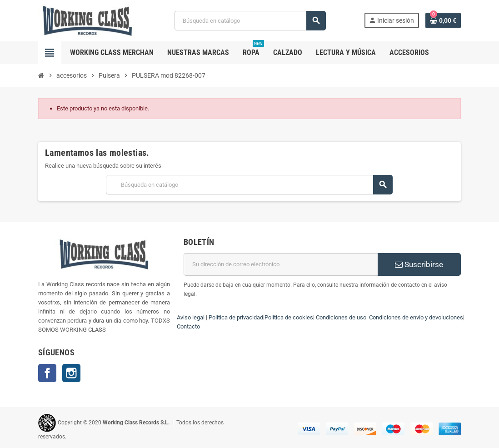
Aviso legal (191, 317)
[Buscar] (250, 21)
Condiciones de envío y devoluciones (416, 317)
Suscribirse (419, 264)
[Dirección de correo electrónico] (281, 264)
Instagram (71, 373)
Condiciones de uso (341, 317)
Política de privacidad (236, 317)
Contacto (188, 326)
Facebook (47, 373)
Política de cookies (289, 317)
